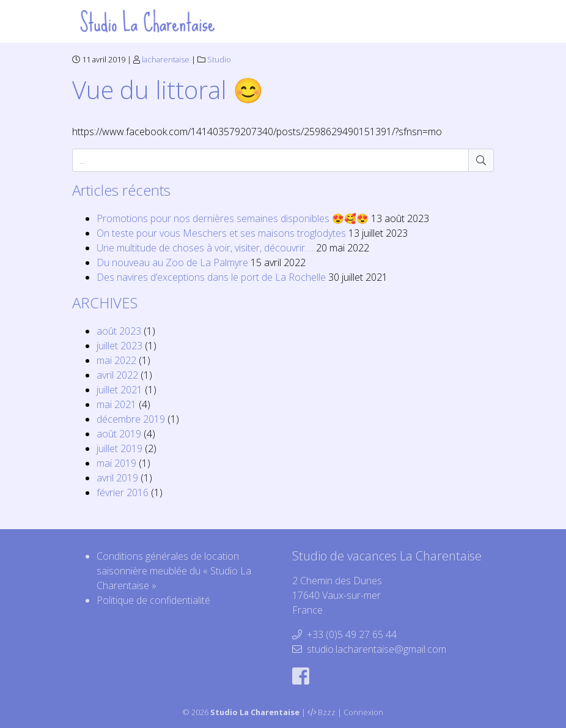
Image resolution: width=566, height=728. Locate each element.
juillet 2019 (119, 448)
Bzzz (327, 712)
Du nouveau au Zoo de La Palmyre (172, 262)
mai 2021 (116, 404)
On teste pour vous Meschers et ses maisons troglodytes (221, 233)
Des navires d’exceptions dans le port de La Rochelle (211, 277)
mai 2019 (116, 463)
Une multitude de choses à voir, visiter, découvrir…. (205, 248)
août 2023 (119, 331)
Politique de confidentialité (153, 600)
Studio (219, 59)
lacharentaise (166, 59)
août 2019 (119, 434)
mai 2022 (116, 360)
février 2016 (123, 492)
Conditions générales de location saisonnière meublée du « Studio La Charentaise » (174, 571)
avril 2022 (117, 375)
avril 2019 (117, 478)
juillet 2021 (119, 390)
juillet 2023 (119, 346)
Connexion (363, 712)
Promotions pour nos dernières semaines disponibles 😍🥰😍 (233, 218)
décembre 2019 (131, 419)
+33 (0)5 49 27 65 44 (352, 634)
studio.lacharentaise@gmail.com (377, 649)
